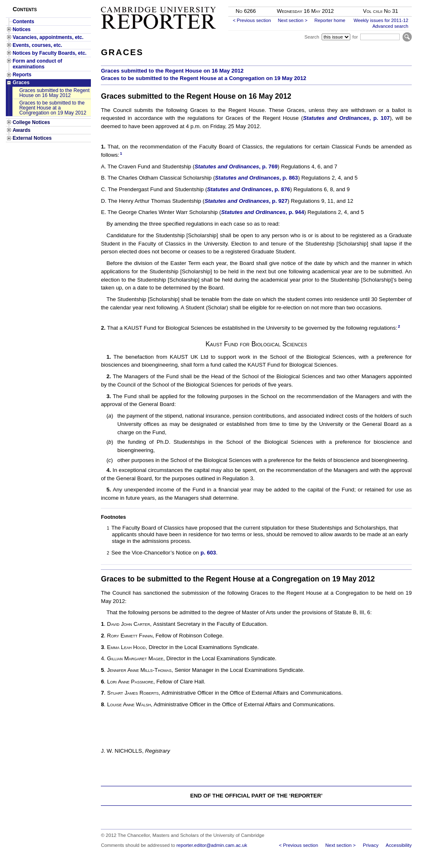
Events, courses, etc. (37, 45)
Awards (21, 130)
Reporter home (330, 20)
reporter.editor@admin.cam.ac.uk (212, 845)
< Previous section (252, 20)
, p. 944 (295, 212)
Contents (23, 22)
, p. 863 (289, 178)
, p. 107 (380, 118)
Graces (21, 83)
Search (311, 37)
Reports (22, 75)
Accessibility (399, 845)
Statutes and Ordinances (336, 118)
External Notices (32, 138)
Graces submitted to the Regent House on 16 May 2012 (54, 93)
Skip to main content (390, 2)
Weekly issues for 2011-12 (381, 20)
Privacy (371, 845)
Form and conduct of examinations (37, 64)
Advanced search (390, 26)
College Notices (31, 122)
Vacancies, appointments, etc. (48, 37)
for (355, 37)
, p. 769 (268, 167)
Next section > (292, 20)
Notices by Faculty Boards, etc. (49, 53)
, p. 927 (278, 201)
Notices (21, 29)
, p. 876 (281, 189)
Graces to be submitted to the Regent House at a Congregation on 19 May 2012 (53, 108)
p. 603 (208, 553)
